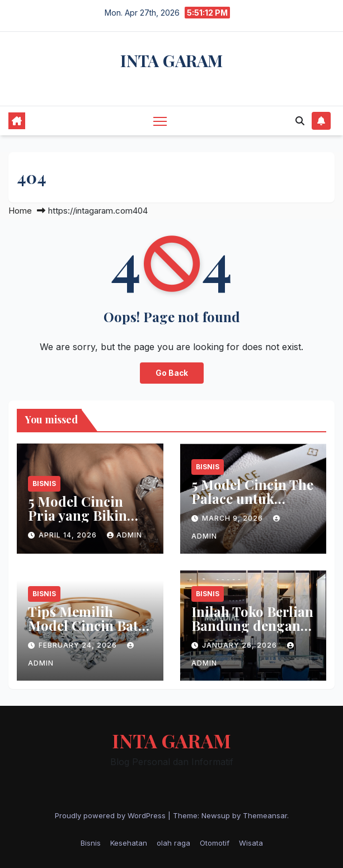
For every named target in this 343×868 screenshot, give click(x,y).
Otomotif (215, 843)
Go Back (172, 373)
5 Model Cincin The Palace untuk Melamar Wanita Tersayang (252, 505)
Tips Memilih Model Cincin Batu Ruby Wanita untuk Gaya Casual (89, 632)
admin (124, 535)
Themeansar (265, 815)
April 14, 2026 (69, 535)
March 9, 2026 (234, 518)
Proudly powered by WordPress (111, 815)
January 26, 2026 (241, 645)
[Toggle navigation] (160, 121)
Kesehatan (129, 843)
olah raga (173, 843)
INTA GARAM (171, 60)
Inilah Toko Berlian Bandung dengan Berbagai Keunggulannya (252, 632)
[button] (300, 121)
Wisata (251, 843)
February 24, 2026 (79, 645)
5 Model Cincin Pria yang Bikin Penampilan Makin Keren (88, 522)
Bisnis (44, 483)
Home (20, 211)
